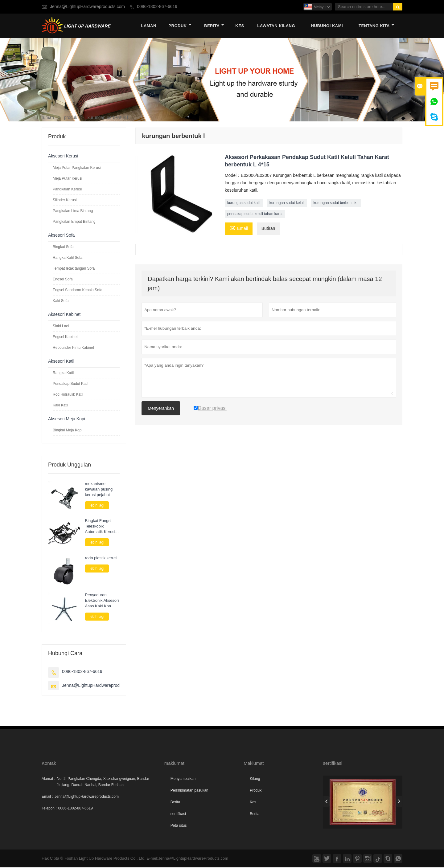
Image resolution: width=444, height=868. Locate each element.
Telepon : (49, 809)
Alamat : (48, 779)
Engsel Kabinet (65, 337)
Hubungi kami (327, 26)
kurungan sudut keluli (287, 203)
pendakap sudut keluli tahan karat (255, 214)
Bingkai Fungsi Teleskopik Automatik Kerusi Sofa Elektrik (100, 527)
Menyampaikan (183, 779)
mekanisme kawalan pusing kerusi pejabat (99, 490)
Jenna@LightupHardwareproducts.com (87, 7)
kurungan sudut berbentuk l (336, 203)
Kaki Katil (60, 405)
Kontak (49, 764)
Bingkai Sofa (63, 247)
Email (239, 228)
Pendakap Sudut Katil (70, 384)
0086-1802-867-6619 (157, 7)
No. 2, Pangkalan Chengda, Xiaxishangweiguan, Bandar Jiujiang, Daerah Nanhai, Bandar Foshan (103, 782)
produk (180, 26)
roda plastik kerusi (101, 558)
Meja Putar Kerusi (67, 179)
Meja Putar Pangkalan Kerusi (77, 168)
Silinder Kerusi (65, 200)
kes (240, 26)
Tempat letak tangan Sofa (74, 269)
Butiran (268, 229)
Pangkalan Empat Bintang (74, 222)
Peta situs (179, 826)
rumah (48, 118)
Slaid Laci (61, 326)
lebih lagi (97, 506)
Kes (253, 803)
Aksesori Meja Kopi (67, 419)
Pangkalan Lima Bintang (73, 211)
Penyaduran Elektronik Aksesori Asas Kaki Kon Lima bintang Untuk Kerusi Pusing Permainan (102, 601)
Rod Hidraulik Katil (68, 395)
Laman (148, 26)
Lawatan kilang (276, 26)
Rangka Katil (63, 373)
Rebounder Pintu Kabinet (73, 348)
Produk (256, 791)
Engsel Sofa (63, 279)
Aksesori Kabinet (64, 315)
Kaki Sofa (61, 301)
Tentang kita (376, 26)
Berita (214, 26)
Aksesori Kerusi (63, 156)
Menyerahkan (161, 409)
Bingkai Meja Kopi (68, 430)
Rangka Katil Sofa (68, 258)
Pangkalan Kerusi (67, 189)
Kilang (255, 779)
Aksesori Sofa (61, 236)
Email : (47, 797)
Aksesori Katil (61, 362)
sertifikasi (178, 814)
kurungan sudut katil (244, 203)
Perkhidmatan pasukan (189, 791)
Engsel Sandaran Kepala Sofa (78, 290)
